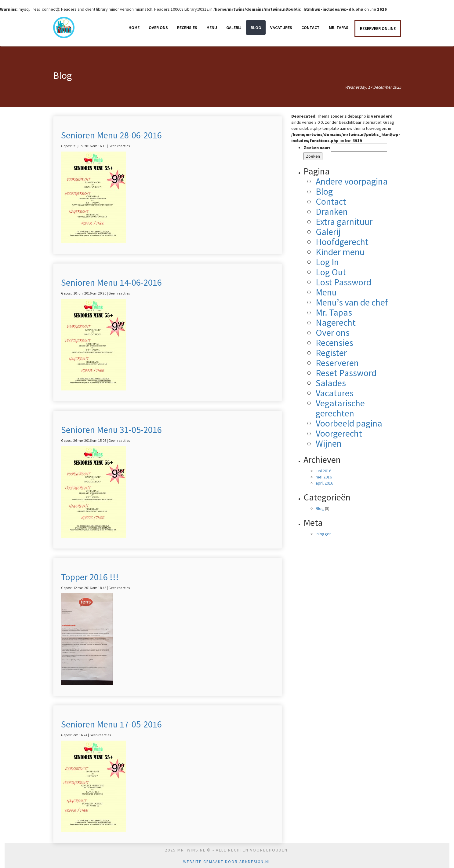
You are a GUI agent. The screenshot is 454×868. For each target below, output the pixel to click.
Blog (256, 27)
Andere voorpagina (352, 181)
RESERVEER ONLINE (378, 28)
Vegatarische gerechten (340, 408)
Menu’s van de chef (352, 302)
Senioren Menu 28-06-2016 (111, 135)
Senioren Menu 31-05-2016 (111, 430)
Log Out (331, 272)
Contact (311, 27)
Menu (212, 27)
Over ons (158, 27)
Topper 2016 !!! (90, 577)
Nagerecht (336, 322)
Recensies (187, 27)
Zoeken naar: (317, 148)
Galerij (234, 27)
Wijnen (329, 443)
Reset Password (346, 373)
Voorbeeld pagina (349, 423)
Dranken (332, 211)
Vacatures (281, 27)
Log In (327, 262)
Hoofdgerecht (342, 242)
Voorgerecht (339, 433)
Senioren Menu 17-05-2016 (111, 724)
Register (331, 353)
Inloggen (324, 534)
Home (134, 27)
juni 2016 (323, 471)
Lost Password (343, 282)
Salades (331, 383)
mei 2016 (324, 477)
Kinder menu (340, 252)
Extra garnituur (344, 222)
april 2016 (324, 483)
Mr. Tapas (339, 27)
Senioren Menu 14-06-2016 (111, 282)
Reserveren (337, 363)
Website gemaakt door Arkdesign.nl (227, 862)
